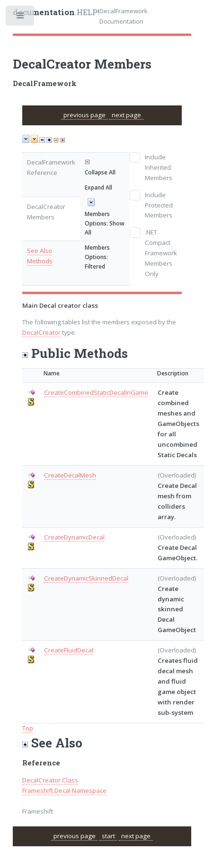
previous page (84, 115)
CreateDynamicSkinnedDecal (86, 578)
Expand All (98, 187)
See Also (40, 251)
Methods (40, 261)
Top (28, 728)
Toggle (21, 18)
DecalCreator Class (50, 780)
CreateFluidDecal (69, 650)
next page (126, 115)
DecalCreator (41, 332)
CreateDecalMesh (70, 475)
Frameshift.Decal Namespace (64, 790)
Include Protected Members (159, 205)
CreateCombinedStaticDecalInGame (96, 392)
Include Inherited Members (159, 167)
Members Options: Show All (105, 223)
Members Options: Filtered (97, 257)
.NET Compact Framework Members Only (161, 253)
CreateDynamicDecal (74, 537)
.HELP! (56, 12)
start (108, 836)
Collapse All (100, 172)
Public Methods (75, 353)
